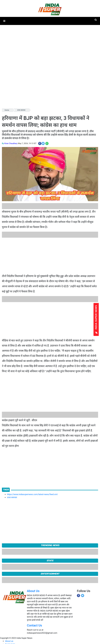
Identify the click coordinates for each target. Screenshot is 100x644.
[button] (4, 21)
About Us (33, 591)
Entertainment (50, 574)
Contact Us (34, 625)
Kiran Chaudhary (11, 143)
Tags (6, 490)
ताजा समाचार (21, 110)
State (50, 561)
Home (7, 110)
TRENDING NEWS (50, 545)
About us (9, 641)
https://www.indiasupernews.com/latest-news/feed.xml (32, 494)
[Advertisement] (49, 256)
